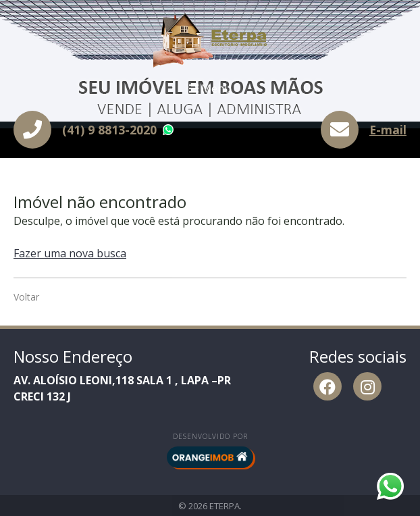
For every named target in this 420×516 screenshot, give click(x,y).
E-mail (388, 130)
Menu (210, 88)
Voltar (26, 297)
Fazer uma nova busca (70, 253)
